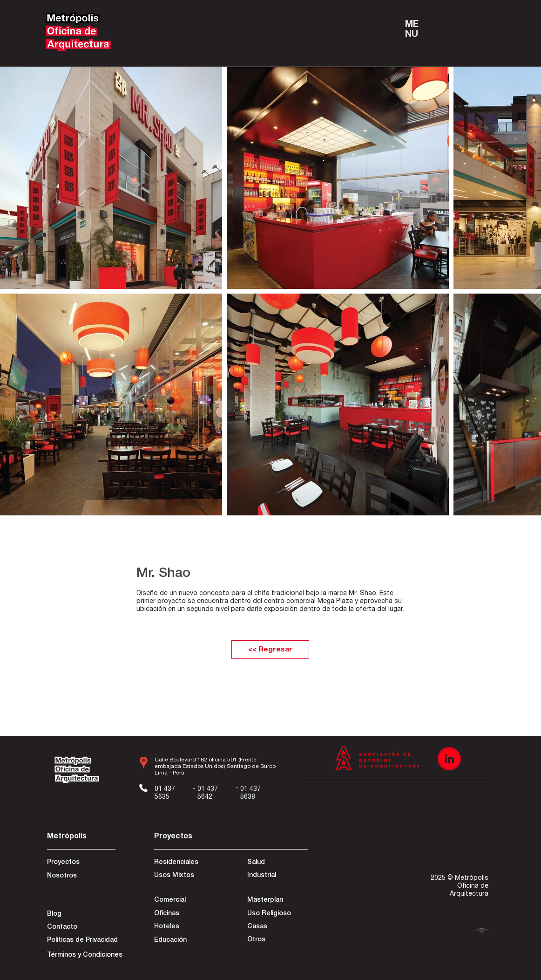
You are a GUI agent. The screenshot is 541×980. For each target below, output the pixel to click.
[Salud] (281, 863)
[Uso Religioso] (277, 914)
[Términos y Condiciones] (85, 956)
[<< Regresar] (270, 650)
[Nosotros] (80, 877)
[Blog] (80, 915)
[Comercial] (187, 901)
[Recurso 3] (449, 759)
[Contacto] (80, 928)
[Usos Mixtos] (187, 876)
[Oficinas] (184, 914)
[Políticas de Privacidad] (82, 941)
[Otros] (277, 940)
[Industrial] (280, 876)
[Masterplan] (277, 901)
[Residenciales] (187, 863)
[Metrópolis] (80, 837)
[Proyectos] (80, 863)
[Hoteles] (184, 927)
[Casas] (277, 927)
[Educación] (184, 941)
